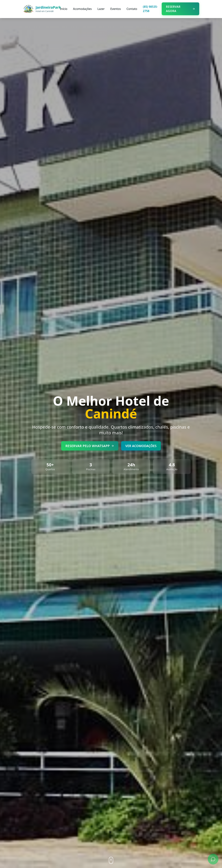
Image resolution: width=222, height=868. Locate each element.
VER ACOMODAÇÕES (141, 445)
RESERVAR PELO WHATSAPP (90, 445)
